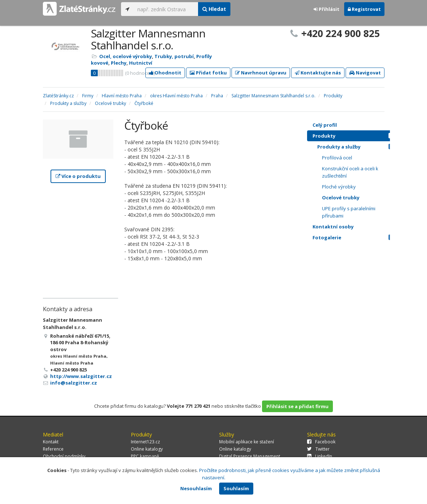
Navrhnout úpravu (261, 73)
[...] (166, 9)
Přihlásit (327, 9)
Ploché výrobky (339, 187)
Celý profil (325, 125)
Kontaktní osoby (355, 227)
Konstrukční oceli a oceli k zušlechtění (350, 172)
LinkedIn (320, 456)
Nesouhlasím (196, 488)
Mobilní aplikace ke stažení (247, 442)
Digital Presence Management (250, 456)
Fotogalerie (355, 237)
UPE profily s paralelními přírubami (349, 212)
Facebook (321, 442)
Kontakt (51, 442)
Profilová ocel (337, 158)
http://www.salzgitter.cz (81, 376)
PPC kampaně (145, 456)
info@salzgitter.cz (74, 383)
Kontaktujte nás (318, 73)
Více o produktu (78, 176)
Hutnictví (141, 63)
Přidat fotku (208, 73)
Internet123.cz (145, 442)
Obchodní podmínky (64, 456)
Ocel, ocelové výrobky (126, 56)
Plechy (119, 63)
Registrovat (364, 9)
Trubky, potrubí (174, 56)
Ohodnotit (165, 73)
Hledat (214, 9)
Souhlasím (236, 488)
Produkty (355, 136)
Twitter (318, 449)
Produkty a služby (357, 147)
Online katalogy (147, 449)
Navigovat (365, 73)
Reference (53, 449)
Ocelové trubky (341, 198)
